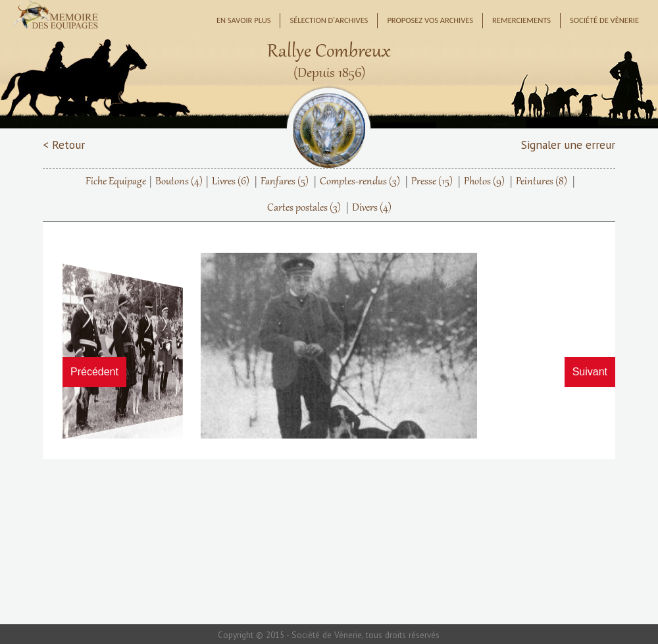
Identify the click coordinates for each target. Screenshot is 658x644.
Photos (484, 182)
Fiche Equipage (116, 182)
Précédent (94, 372)
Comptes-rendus (360, 182)
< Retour (64, 145)
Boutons (179, 182)
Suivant (590, 372)
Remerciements (521, 20)
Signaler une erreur (568, 145)
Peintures (542, 182)
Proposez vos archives (430, 20)
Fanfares (285, 182)
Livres (231, 182)
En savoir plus (244, 20)
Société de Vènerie (604, 20)
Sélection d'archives (329, 20)
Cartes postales (304, 208)
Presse (432, 182)
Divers (372, 208)
